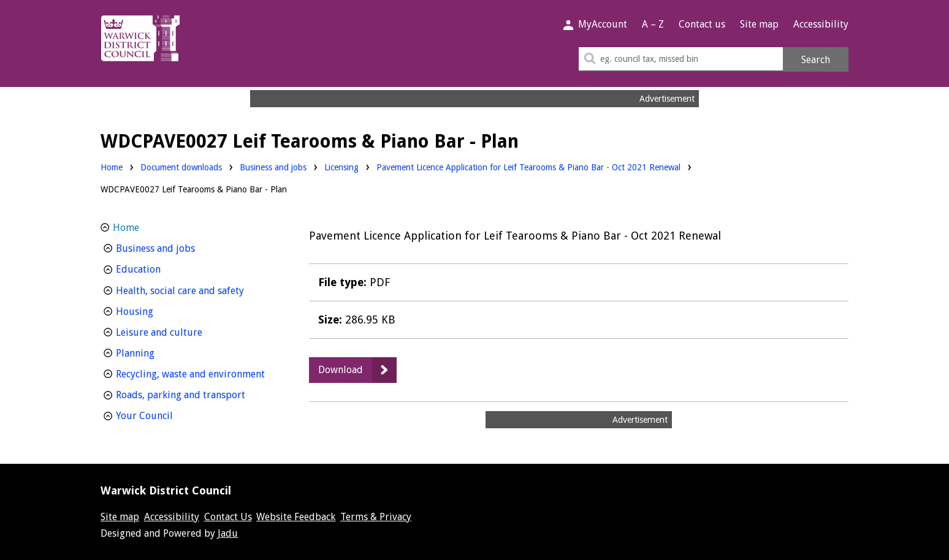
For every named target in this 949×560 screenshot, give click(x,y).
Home (112, 167)
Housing (157, 310)
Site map (759, 24)
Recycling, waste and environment (197, 373)
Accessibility (821, 24)
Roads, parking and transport (197, 394)
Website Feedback (296, 517)
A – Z (653, 24)
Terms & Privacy (376, 517)
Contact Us (228, 517)
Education (161, 268)
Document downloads (181, 167)
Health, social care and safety (197, 289)
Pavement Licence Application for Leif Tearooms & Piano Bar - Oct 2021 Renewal (528, 167)
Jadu (228, 533)
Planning (158, 352)
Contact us (702, 24)
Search (816, 60)
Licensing (341, 166)
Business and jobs (273, 166)
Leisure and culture (182, 331)
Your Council (167, 414)
